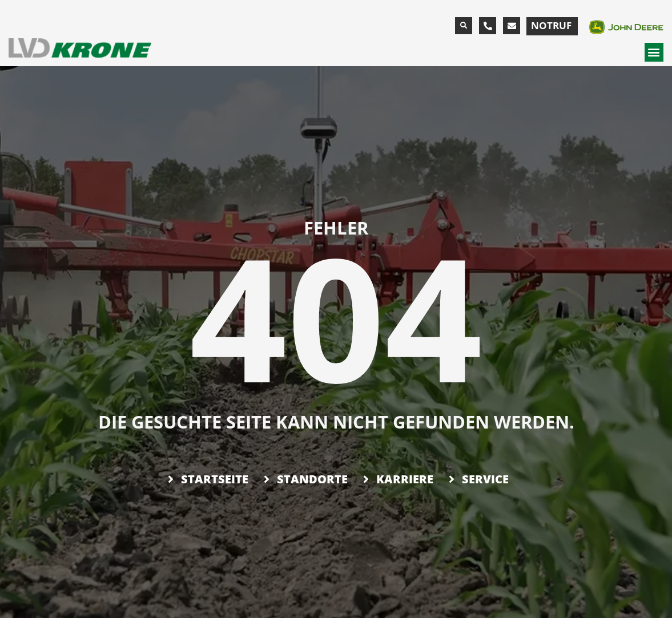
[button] (464, 26)
